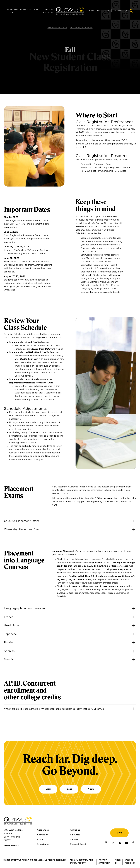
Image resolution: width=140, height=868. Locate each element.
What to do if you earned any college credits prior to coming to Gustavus (54, 709)
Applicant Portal (110, 129)
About (37, 9)
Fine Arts (75, 835)
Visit (92, 11)
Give (119, 833)
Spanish (9, 651)
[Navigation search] (131, 11)
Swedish (10, 660)
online (14, 227)
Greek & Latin (13, 626)
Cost (99, 11)
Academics (26, 9)
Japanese (10, 634)
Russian (9, 643)
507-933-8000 (12, 846)
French (9, 617)
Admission (43, 835)
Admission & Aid (13, 11)
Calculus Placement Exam (21, 521)
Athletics (75, 830)
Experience (43, 844)
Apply (106, 11)
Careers (74, 840)
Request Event (78, 844)
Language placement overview (25, 609)
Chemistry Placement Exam (23, 529)
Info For (119, 11)
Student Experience (49, 11)
